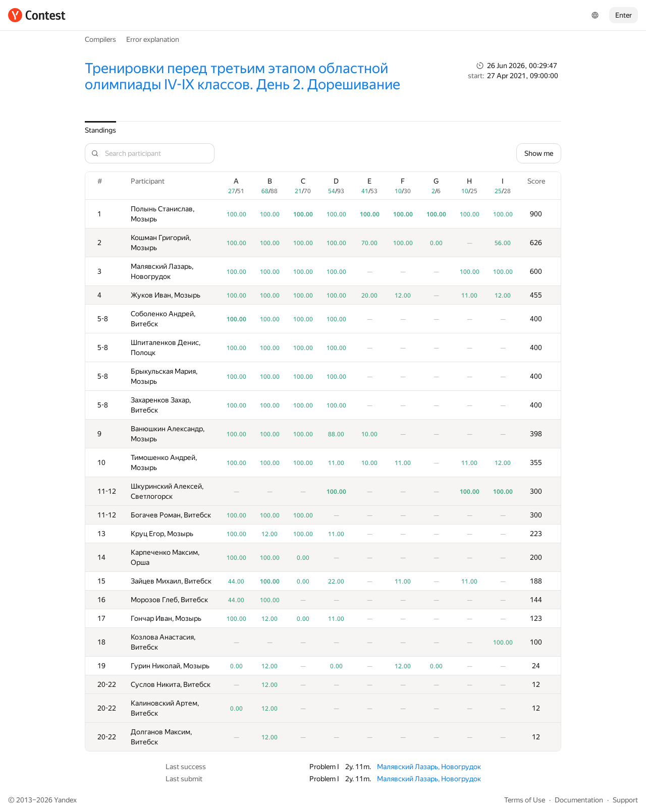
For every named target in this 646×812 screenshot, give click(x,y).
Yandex (65, 800)
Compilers (100, 39)
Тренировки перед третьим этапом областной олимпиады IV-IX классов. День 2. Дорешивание (243, 76)
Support (625, 800)
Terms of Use (525, 800)
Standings (100, 130)
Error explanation (153, 39)
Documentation (579, 800)
